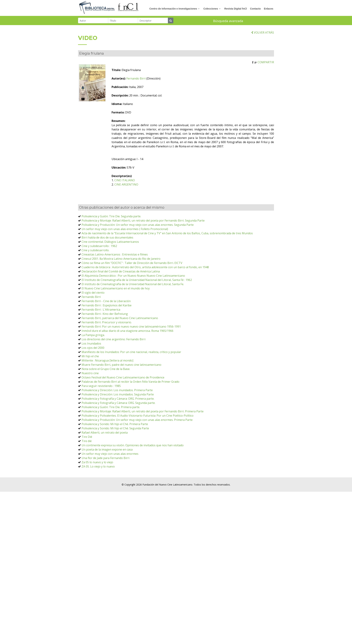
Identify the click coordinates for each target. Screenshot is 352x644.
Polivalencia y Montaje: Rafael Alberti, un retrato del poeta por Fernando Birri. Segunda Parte (143, 221)
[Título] (123, 20)
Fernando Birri (143, 79)
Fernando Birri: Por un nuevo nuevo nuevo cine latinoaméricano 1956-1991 (131, 327)
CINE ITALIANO (131, 181)
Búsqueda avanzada (228, 21)
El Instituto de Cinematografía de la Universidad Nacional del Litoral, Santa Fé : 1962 (137, 281)
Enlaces (269, 9)
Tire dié (87, 442)
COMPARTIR (263, 63)
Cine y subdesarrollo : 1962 (99, 247)
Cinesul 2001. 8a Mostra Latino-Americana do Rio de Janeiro (121, 259)
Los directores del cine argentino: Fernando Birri (114, 340)
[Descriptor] (153, 20)
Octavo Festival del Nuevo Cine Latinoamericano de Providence (123, 378)
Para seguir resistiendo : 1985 (101, 387)
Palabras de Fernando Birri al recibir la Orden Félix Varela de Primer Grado (130, 382)
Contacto (255, 9)
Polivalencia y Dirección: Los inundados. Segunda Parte (118, 395)
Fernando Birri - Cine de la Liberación (106, 302)
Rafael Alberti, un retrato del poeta (105, 433)
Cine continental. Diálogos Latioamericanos (110, 242)
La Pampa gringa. (93, 336)
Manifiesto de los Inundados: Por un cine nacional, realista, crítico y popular (131, 353)
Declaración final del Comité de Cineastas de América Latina (121, 272)
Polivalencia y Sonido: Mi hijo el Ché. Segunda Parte (115, 429)
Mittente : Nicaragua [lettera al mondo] (107, 361)
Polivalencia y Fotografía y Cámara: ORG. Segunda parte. (118, 404)
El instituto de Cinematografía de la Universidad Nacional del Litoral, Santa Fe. (133, 285)
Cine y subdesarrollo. (95, 251)
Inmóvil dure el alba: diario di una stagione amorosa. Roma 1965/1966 (127, 331)
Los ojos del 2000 (93, 348)
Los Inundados (91, 344)
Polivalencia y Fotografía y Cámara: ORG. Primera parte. (118, 399)
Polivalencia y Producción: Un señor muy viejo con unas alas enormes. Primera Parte (137, 420)
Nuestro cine (90, 374)
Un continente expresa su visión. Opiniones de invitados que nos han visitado (133, 446)
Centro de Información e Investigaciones (173, 9)
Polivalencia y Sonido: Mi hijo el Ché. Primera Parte (115, 425)
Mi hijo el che (90, 357)
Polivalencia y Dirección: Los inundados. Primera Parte (117, 391)
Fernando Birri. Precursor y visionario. (107, 323)
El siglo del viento (93, 293)
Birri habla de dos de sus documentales (107, 238)
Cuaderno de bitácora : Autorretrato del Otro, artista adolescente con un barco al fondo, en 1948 (145, 268)
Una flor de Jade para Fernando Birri (105, 459)
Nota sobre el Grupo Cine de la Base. (106, 370)
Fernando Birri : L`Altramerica (101, 310)
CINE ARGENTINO (133, 185)
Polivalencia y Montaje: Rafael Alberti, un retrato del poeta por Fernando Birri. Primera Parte (143, 412)
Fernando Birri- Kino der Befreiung (105, 314)
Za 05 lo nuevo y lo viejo (97, 463)
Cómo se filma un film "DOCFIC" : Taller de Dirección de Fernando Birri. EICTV (132, 264)
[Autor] (93, 20)
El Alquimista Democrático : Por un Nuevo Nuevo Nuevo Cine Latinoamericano (133, 276)
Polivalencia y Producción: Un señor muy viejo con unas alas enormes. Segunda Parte (138, 225)
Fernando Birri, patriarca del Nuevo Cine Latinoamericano (120, 319)
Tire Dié (87, 437)
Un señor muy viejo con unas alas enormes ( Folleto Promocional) (125, 230)
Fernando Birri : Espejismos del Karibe (107, 306)
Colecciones (211, 9)
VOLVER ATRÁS (263, 33)
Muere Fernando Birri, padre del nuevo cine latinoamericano (121, 365)
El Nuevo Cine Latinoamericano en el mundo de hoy (116, 289)
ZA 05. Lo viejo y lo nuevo (98, 467)
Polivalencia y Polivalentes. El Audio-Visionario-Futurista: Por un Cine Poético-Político (138, 416)
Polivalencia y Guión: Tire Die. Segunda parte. (111, 217)
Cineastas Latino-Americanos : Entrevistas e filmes (115, 255)
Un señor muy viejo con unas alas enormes (110, 454)
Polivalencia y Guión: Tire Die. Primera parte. (111, 408)
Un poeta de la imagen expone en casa (107, 450)
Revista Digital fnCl (236, 9)
